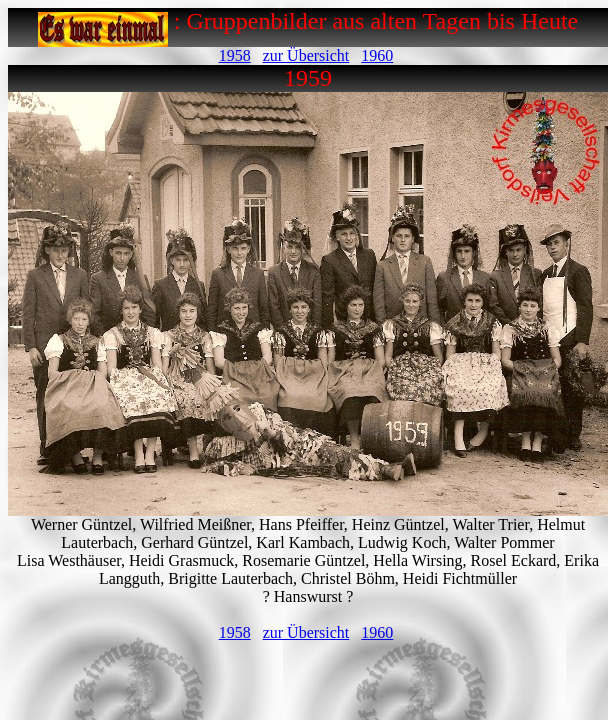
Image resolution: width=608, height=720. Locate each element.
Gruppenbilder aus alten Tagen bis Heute (382, 21)
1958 (235, 55)
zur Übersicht (306, 55)
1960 (377, 55)
